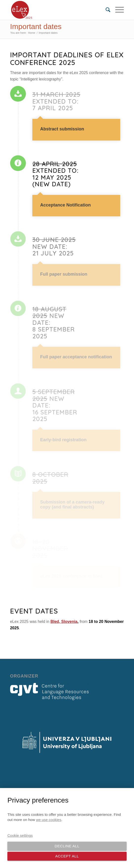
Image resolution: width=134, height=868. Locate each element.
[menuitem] (105, 10)
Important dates (36, 26)
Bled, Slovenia (64, 622)
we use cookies (49, 820)
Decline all (67, 846)
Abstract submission (62, 129)
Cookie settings (20, 835)
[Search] (105, 10)
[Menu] (117, 10)
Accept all (67, 856)
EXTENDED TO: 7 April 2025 (56, 101)
